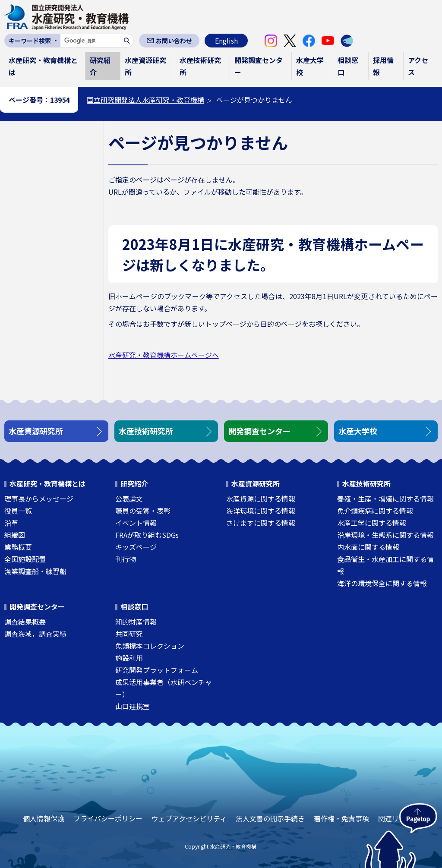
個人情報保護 (44, 818)
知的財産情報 (136, 622)
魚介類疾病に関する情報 (375, 511)
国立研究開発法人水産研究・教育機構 (145, 100)
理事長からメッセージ (39, 499)
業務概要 (18, 547)
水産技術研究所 (200, 66)
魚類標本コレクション (150, 646)
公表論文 (129, 499)
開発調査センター (259, 66)
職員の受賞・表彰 (143, 511)
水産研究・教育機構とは (43, 66)
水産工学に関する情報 (372, 523)
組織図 (15, 535)
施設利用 (129, 658)
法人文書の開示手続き (270, 818)
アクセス (418, 66)
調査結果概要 (25, 622)
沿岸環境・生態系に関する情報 (385, 535)
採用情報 (383, 66)
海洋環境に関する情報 (261, 511)
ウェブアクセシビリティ (189, 818)
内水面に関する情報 (368, 547)
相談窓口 (348, 66)
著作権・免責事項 (341, 818)
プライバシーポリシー (108, 818)
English (226, 41)
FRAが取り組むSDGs (147, 535)
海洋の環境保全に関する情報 (382, 583)
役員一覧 (18, 511)
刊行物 (126, 559)
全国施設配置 (25, 559)
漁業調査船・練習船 (35, 571)
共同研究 (129, 634)
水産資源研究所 (145, 66)
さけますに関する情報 (261, 523)
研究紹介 (100, 66)
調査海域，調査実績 (35, 634)
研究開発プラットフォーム (157, 670)
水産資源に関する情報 (261, 499)
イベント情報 (136, 523)
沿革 (11, 523)
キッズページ (136, 547)
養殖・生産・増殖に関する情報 (385, 499)
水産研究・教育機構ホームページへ (164, 355)
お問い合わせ (174, 41)
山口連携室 (133, 706)
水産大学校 (310, 66)
